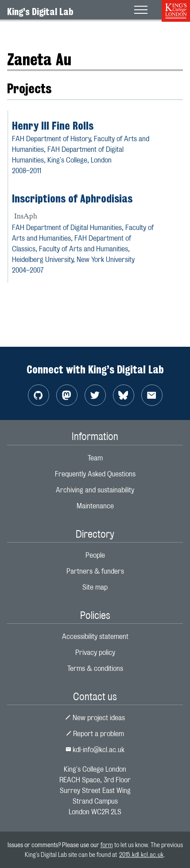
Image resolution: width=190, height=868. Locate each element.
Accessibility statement (95, 636)
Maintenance (95, 506)
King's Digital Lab (40, 12)
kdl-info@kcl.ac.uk (95, 750)
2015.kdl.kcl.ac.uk (141, 854)
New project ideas (95, 718)
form (107, 845)
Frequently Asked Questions (95, 474)
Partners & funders (95, 571)
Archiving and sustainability (95, 490)
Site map (95, 587)
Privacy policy (95, 652)
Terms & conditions (95, 668)
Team (95, 458)
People (95, 555)
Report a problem (95, 734)
